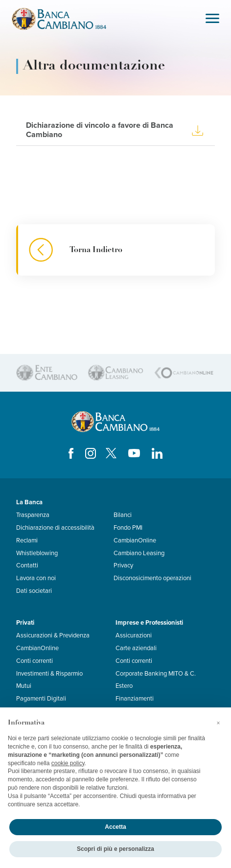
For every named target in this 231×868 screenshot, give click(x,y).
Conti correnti (35, 661)
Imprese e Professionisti (149, 623)
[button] (218, 723)
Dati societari (34, 591)
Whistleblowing (37, 553)
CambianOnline (135, 540)
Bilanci (123, 515)
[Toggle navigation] (212, 19)
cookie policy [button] (68, 763)
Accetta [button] (115, 827)
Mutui (24, 686)
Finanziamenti (135, 699)
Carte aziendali (136, 648)
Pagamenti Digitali (41, 699)
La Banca (29, 502)
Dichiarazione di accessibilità (55, 528)
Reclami (27, 540)
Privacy (123, 565)
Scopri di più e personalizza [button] (115, 849)
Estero (124, 686)
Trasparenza (33, 515)
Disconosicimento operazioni (152, 578)
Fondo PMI (128, 528)
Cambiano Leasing (139, 553)
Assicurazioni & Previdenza (53, 635)
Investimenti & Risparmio (49, 674)
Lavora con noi (36, 578)
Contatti (27, 565)
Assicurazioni (134, 635)
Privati (25, 623)
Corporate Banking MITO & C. (156, 674)
